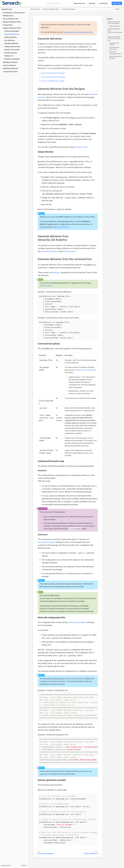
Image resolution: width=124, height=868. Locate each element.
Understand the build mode (114, 48)
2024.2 (117, 9)
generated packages (49, 251)
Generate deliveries (12, 34)
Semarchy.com (79, 3)
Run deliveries (10, 40)
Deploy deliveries (11, 37)
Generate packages (12, 31)
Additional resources (11, 68)
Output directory (114, 26)
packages (57, 273)
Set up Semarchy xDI (11, 19)
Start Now (117, 3)
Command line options (114, 44)
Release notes (8, 16)
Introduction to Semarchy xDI (14, 13)
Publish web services (12, 47)
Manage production (10, 62)
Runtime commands (12, 59)
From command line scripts (53, 81)
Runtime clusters (11, 53)
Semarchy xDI (7, 9)
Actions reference (9, 65)
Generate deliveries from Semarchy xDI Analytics (115, 31)
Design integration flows (12, 22)
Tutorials (92, 3)
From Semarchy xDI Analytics (54, 77)
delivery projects (69, 251)
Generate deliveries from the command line (114, 39)
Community (103, 3)
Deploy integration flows (12, 28)
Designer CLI (9, 56)
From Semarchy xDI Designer (53, 73)
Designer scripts (81, 147)
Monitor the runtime (12, 50)
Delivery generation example (115, 57)
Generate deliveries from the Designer (114, 23)
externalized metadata (47, 542)
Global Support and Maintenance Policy (78, 32)
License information (10, 72)
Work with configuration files (115, 53)
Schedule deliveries (11, 43)
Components (8, 25)
